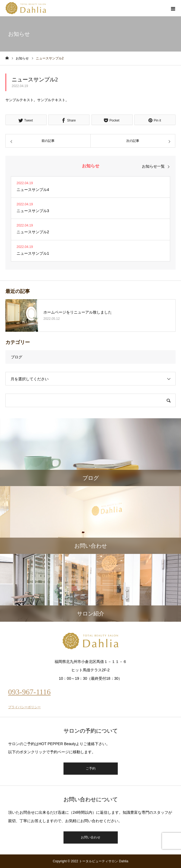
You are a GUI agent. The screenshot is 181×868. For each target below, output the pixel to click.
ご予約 (91, 768)
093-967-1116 (29, 692)
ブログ (17, 357)
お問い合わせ (91, 837)
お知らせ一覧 (153, 166)
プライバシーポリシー (24, 707)
